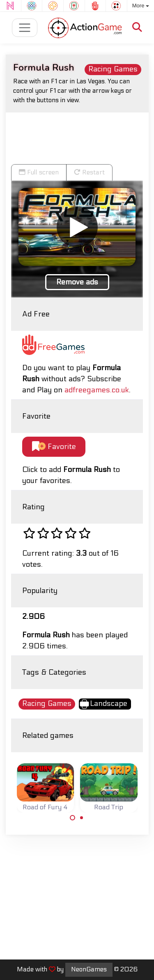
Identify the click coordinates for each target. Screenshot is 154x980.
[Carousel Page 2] (82, 818)
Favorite (54, 447)
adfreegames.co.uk (97, 390)
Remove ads (77, 282)
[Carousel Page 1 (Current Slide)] (73, 818)
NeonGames (89, 969)
